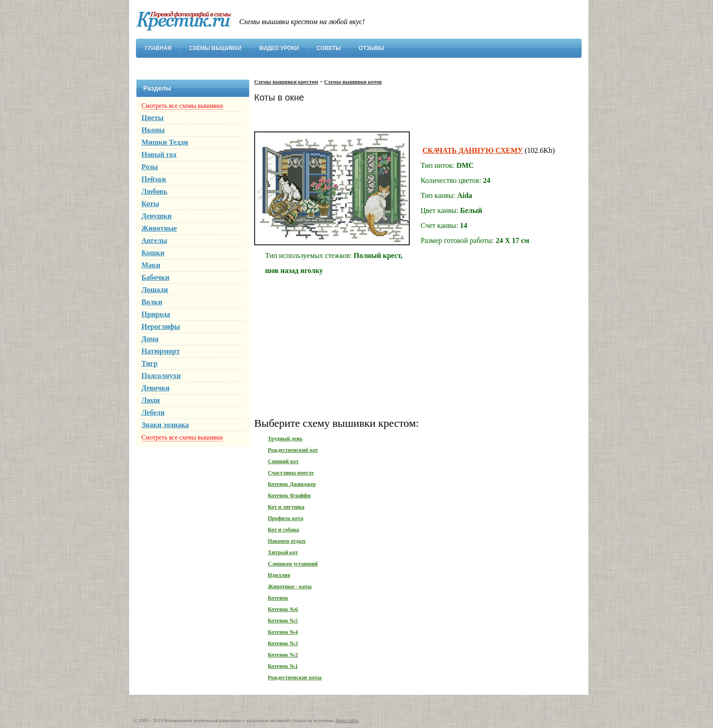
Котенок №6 (283, 609)
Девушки (156, 216)
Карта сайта (347, 720)
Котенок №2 (283, 655)
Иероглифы (161, 326)
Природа (156, 314)
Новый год (159, 154)
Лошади (155, 290)
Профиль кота (286, 518)
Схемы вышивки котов (353, 82)
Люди (151, 400)
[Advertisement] (413, 345)
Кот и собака (284, 530)
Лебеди (153, 412)
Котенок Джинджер (292, 484)
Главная (158, 48)
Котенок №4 (283, 632)
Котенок (278, 598)
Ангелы (154, 240)
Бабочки (155, 277)
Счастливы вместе (291, 473)
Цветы (153, 118)
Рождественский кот (293, 450)
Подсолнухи (161, 376)
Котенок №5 (283, 621)
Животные (159, 228)
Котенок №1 (283, 666)
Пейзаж (154, 179)
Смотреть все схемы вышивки (182, 106)
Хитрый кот (283, 552)
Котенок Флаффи (289, 495)
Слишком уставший (293, 564)
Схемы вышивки (215, 48)
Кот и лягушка (286, 507)
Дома (150, 339)
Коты (150, 204)
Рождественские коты (295, 677)
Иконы (153, 130)
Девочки (156, 388)
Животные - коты (290, 586)
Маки (151, 265)
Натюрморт (161, 351)
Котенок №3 (283, 643)
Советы (329, 48)
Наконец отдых (287, 541)
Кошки (153, 253)
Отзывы (372, 48)
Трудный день (285, 439)
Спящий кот (283, 461)
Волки (152, 302)
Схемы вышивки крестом (286, 82)
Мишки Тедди (165, 142)
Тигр (150, 363)
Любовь (154, 191)
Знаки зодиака (165, 425)
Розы (150, 167)
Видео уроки (279, 48)
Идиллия (279, 575)
